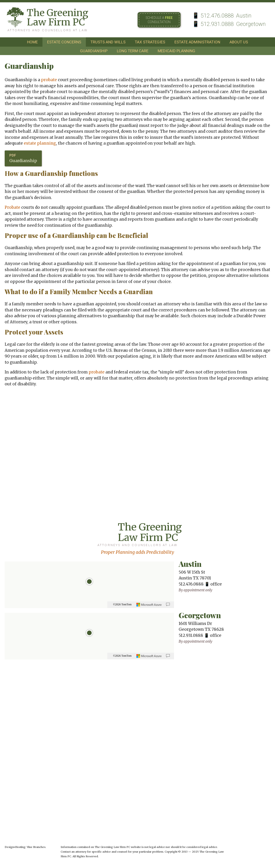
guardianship (94, 51)
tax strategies (150, 42)
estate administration (197, 42)
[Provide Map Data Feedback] (168, 605)
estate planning (40, 143)
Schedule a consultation (159, 20)
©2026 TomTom (122, 604)
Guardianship (23, 161)
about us (239, 42)
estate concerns (64, 42)
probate (49, 80)
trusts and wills (108, 42)
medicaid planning (176, 51)
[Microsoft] (149, 605)
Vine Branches (36, 847)
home (32, 42)
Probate (12, 207)
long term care (133, 51)
